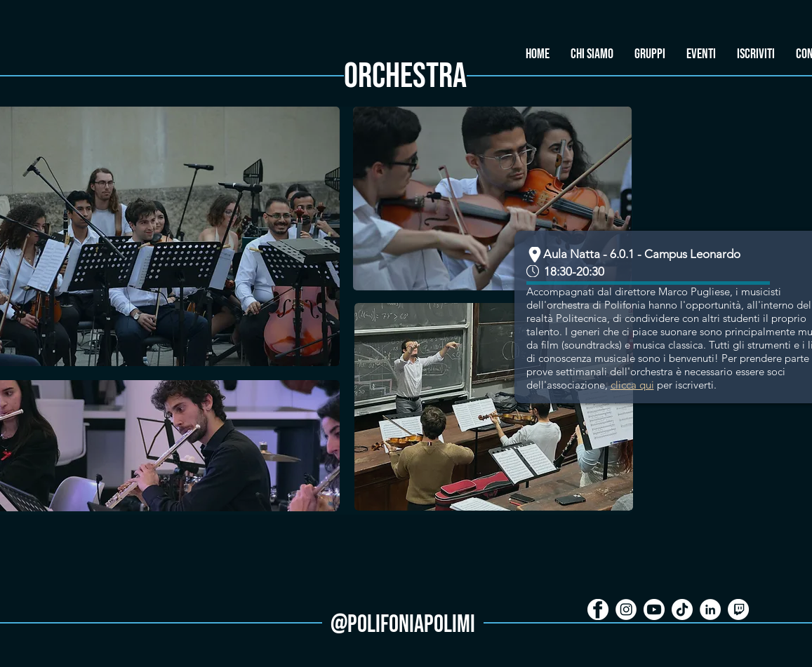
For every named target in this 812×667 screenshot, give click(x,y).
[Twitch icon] (738, 609)
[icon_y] (654, 609)
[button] (650, 54)
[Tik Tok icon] (682, 609)
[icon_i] (626, 609)
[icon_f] (598, 609)
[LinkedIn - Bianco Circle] (710, 609)
